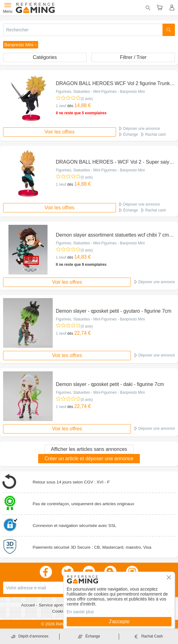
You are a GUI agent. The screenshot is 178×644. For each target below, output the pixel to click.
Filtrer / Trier (133, 57)
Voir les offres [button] (60, 132)
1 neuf (61, 106)
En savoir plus (80, 612)
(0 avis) (87, 99)
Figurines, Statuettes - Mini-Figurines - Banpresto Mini (100, 92)
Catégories (45, 57)
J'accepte (119, 621)
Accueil (29, 605)
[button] (21, 45)
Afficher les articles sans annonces (89, 449)
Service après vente (58, 605)
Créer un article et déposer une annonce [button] (89, 458)
